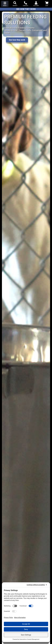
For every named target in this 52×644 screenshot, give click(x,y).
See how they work (17, 40)
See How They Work (26, 9)
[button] (5, 4)
